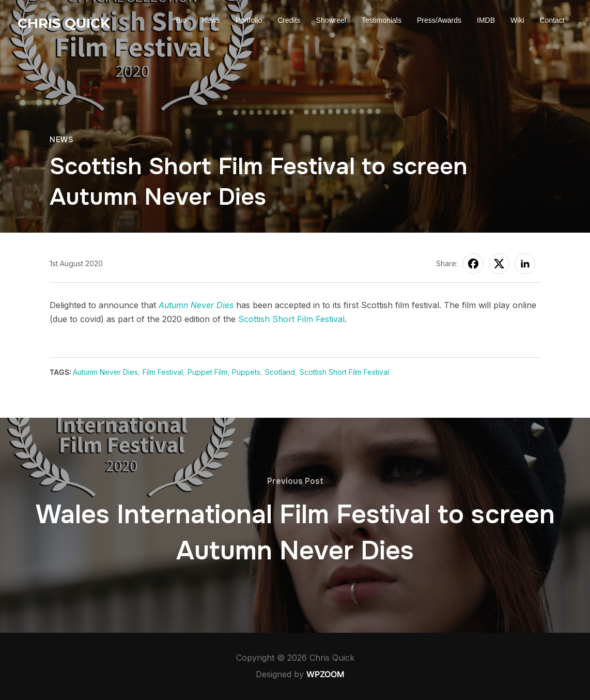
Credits (289, 20)
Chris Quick (64, 23)
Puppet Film (207, 372)
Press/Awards (439, 20)
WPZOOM (325, 674)
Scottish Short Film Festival (291, 319)
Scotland (280, 372)
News (211, 20)
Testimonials (382, 20)
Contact (552, 20)
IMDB (486, 20)
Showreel (331, 20)
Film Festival (163, 372)
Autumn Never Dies (196, 305)
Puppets (246, 372)
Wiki (517, 20)
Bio (181, 20)
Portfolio (249, 20)
